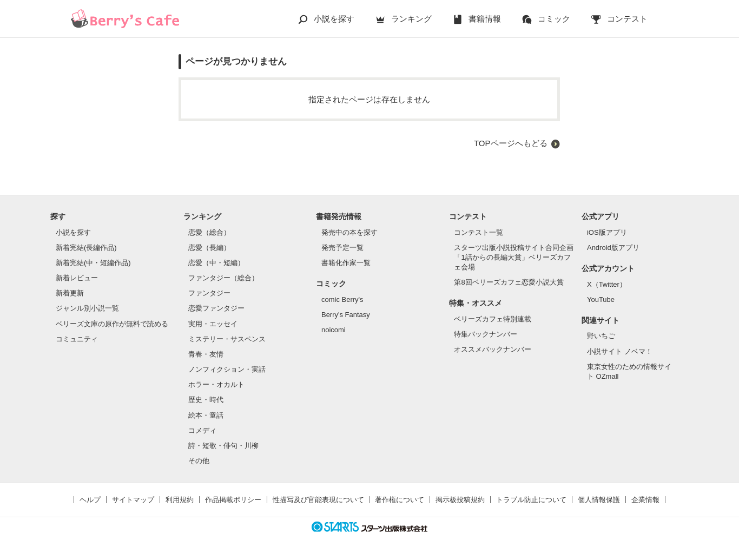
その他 (199, 461)
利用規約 (180, 500)
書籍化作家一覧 (346, 263)
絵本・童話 (206, 415)
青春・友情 (206, 354)
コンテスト (627, 19)
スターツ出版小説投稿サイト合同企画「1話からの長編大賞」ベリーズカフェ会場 (514, 257)
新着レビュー (77, 278)
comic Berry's (342, 299)
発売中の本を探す (349, 232)
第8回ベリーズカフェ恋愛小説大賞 (509, 282)
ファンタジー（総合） (223, 278)
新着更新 (70, 293)
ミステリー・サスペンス (227, 339)
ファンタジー (209, 293)
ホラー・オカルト (216, 384)
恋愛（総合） (209, 232)
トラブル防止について (531, 500)
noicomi (334, 330)
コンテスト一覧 (479, 232)
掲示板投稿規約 (460, 500)
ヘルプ (90, 500)
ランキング (411, 19)
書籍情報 (485, 19)
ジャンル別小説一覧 (87, 308)
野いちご (601, 336)
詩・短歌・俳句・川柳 (223, 446)
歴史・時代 (206, 400)
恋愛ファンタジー (216, 308)
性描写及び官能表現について (318, 500)
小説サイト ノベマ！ (620, 351)
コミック (554, 19)
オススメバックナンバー (493, 349)
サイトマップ (133, 500)
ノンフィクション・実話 (227, 369)
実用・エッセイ (213, 324)
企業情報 (645, 500)
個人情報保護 (599, 500)
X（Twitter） (607, 284)
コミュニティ (77, 339)
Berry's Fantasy (346, 315)
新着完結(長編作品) (86, 248)
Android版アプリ (613, 248)
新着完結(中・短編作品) (93, 263)
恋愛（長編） (209, 248)
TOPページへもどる (511, 143)
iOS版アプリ (607, 232)
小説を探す (334, 19)
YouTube (601, 299)
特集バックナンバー (486, 334)
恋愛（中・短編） (216, 263)
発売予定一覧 (342, 248)
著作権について (400, 500)
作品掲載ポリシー (233, 500)
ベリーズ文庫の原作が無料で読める (112, 324)
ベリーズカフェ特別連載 (493, 319)
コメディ (202, 430)
